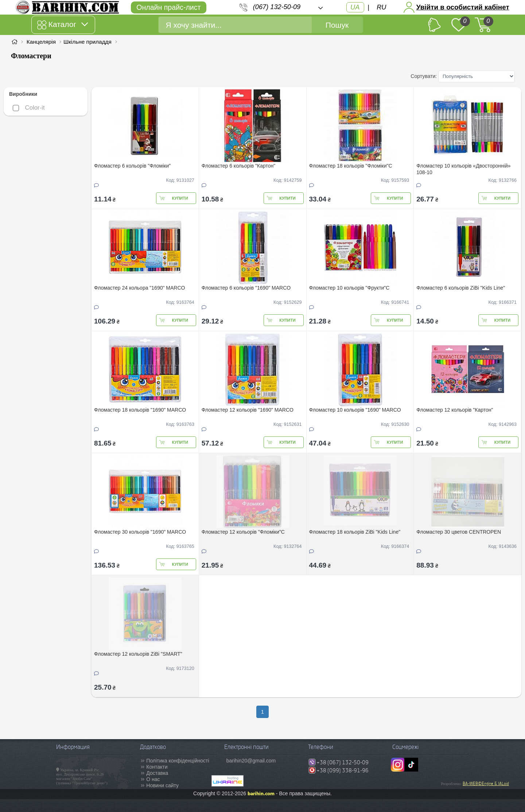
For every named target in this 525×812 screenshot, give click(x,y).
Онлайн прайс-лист (168, 7)
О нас (153, 779)
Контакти (157, 767)
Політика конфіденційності (178, 761)
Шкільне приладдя (87, 42)
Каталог (63, 25)
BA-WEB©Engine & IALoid (486, 784)
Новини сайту (162, 785)
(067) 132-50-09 (277, 7)
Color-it (29, 108)
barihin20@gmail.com (251, 761)
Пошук (337, 25)
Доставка (157, 773)
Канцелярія (41, 42)
